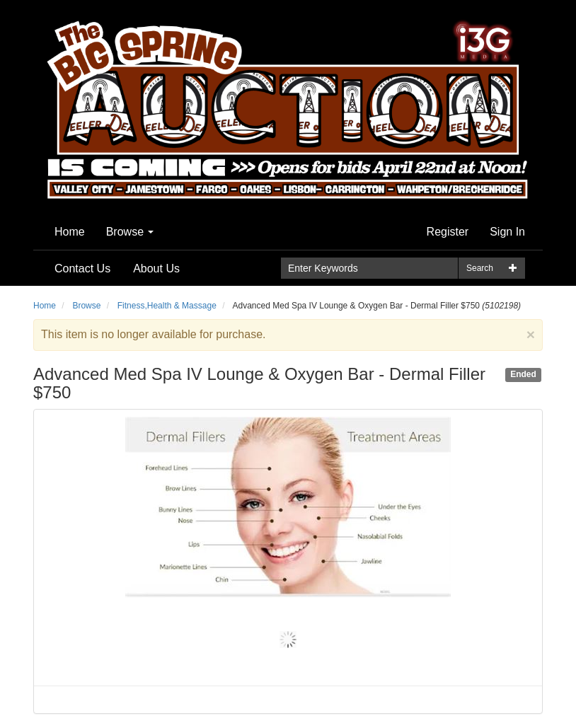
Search (480, 268)
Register (448, 232)
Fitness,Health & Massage (167, 306)
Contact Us (82, 268)
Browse (130, 232)
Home (70, 232)
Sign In (507, 232)
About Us (156, 268)
